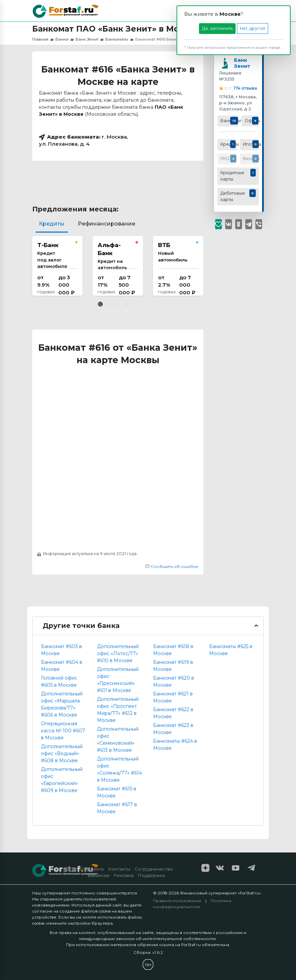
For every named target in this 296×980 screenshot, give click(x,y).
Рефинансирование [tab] (107, 224)
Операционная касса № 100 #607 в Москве (63, 731)
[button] (100, 304)
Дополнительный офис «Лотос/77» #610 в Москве (118, 653)
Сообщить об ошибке (172, 566)
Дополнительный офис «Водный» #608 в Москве (62, 753)
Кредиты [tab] (52, 224)
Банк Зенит (242, 65)
